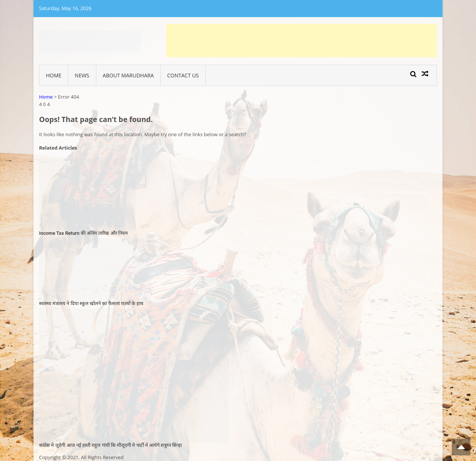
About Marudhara (128, 75)
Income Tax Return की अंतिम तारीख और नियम (83, 233)
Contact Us (183, 75)
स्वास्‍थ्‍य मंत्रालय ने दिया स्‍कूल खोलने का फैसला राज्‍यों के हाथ (91, 303)
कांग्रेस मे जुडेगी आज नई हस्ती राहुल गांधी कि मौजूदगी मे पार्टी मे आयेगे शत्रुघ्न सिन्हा (110, 445)
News (82, 75)
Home (54, 75)
